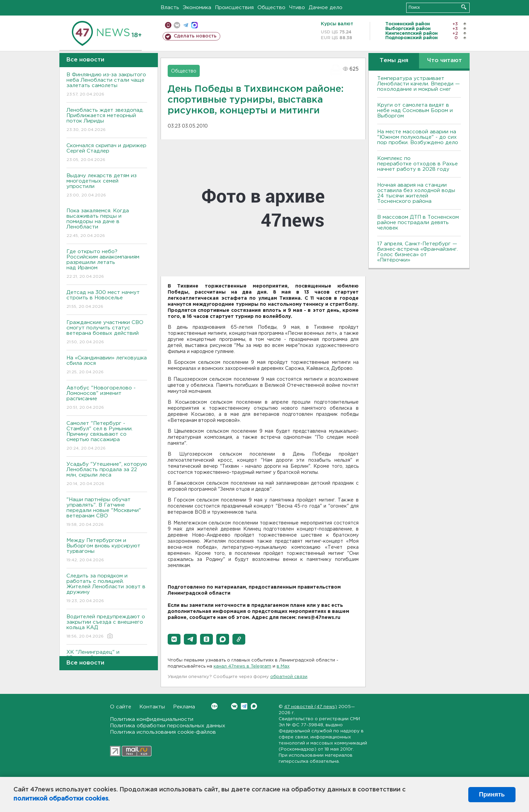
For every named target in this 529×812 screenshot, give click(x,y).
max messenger (194, 25)
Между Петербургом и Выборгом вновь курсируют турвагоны (107, 551)
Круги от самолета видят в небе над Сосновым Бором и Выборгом (415, 111)
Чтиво (297, 8)
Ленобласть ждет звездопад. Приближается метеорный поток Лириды (107, 120)
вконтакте (177, 25)
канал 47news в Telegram (242, 666)
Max (254, 706)
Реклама (184, 707)
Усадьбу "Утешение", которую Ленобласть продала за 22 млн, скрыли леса (107, 474)
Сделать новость (195, 36)
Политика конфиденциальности (152, 719)
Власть (170, 8)
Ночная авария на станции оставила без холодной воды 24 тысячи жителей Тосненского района (416, 193)
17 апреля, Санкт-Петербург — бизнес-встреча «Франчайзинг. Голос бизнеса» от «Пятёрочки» (417, 252)
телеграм (186, 25)
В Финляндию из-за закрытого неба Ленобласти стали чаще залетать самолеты (107, 85)
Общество (271, 8)
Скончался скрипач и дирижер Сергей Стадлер (107, 153)
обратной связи (289, 677)
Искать (464, 7)
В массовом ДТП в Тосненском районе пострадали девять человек (418, 223)
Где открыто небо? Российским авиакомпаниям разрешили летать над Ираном (107, 264)
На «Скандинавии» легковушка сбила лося (107, 365)
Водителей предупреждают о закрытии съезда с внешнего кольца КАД (107, 627)
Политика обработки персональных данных (168, 726)
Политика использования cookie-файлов (163, 732)
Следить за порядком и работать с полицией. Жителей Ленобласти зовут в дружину (107, 589)
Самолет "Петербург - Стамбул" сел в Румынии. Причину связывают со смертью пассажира (107, 436)
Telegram (244, 706)
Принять (492, 794)
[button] (174, 639)
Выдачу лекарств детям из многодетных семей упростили (107, 186)
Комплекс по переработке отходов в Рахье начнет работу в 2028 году (417, 164)
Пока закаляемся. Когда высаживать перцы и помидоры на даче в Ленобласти (107, 224)
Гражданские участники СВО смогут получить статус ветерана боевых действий (107, 333)
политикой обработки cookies (61, 799)
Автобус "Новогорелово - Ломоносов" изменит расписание (107, 398)
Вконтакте (214, 706)
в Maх (283, 666)
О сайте (121, 707)
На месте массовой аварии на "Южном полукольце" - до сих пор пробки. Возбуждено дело (418, 137)
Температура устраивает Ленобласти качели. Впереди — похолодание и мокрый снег (419, 84)
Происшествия (234, 8)
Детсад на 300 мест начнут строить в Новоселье (107, 300)
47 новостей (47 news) (311, 707)
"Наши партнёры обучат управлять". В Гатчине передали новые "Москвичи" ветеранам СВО (107, 512)
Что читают (444, 61)
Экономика (197, 8)
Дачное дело (326, 8)
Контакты (152, 707)
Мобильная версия (168, 25)
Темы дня (394, 61)
